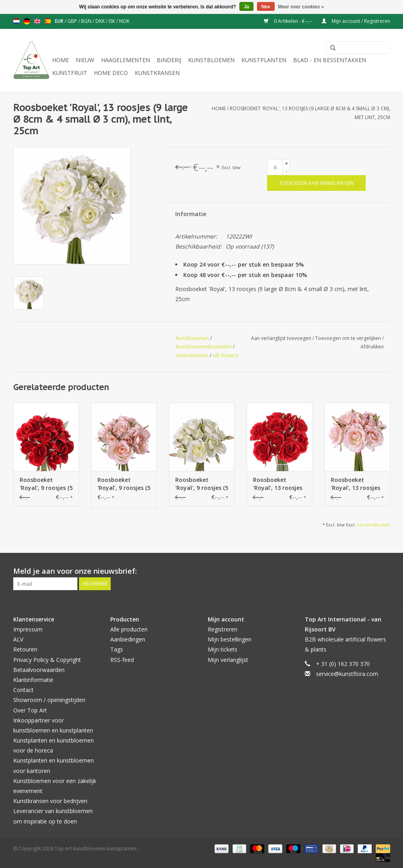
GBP (73, 21)
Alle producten (129, 629)
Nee (266, 7)
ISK (112, 21)
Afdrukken (372, 347)
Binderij (169, 60)
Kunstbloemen (211, 60)
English (37, 21)
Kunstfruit (70, 73)
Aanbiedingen (128, 639)
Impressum (28, 629)
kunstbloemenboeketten (204, 347)
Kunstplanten (264, 60)
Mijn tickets (223, 649)
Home (61, 60)
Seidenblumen (192, 355)
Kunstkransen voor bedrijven (50, 801)
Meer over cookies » (301, 7)
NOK (124, 21)
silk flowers (225, 355)
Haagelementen (126, 60)
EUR (60, 21)
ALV (18, 639)
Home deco (111, 73)
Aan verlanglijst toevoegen (282, 338)
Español (48, 21)
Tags (117, 649)
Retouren (25, 649)
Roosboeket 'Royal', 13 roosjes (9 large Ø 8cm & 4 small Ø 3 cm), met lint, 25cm (279, 484)
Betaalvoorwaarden (39, 670)
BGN (87, 21)
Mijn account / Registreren (356, 21)
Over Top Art (30, 710)
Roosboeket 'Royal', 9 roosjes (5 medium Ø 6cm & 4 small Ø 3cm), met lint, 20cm (46, 484)
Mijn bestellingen (230, 639)
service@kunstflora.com (347, 674)
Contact (23, 690)
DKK (101, 21)
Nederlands (16, 21)
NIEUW (85, 60)
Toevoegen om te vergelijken (349, 338)
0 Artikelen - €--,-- (289, 21)
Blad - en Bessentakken (330, 60)
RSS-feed (122, 660)
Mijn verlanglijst (228, 660)
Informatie (191, 214)
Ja (246, 7)
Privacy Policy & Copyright (47, 660)
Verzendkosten (374, 525)
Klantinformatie (33, 680)
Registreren (223, 629)
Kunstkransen (157, 73)
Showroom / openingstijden (49, 700)
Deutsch (27, 21)
